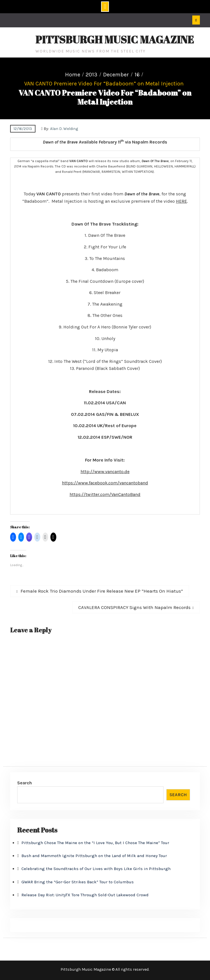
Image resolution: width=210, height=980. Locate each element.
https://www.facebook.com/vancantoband (105, 483)
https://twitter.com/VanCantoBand (105, 494)
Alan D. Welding (64, 129)
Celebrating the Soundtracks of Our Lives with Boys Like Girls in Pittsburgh (96, 869)
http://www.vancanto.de (105, 472)
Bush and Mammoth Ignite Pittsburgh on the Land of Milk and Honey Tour (94, 856)
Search (24, 783)
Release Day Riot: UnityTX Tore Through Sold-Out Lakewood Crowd (85, 895)
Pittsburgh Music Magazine (115, 39)
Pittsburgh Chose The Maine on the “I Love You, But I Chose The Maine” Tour (95, 843)
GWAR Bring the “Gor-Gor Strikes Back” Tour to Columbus (78, 882)
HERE (181, 201)
